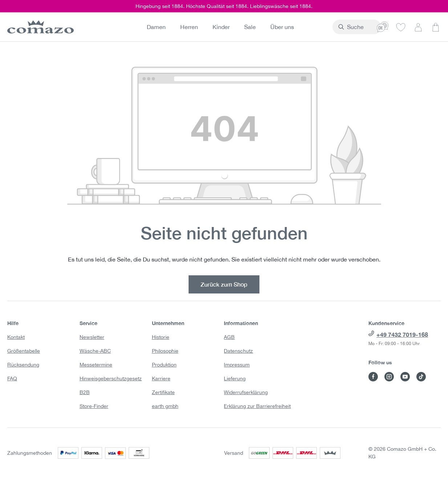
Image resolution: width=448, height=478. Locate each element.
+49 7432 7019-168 (402, 334)
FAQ (12, 378)
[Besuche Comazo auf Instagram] (389, 377)
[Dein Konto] (418, 27)
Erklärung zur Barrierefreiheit (257, 406)
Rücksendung (23, 365)
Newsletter (92, 337)
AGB (229, 337)
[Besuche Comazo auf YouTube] (405, 377)
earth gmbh (165, 406)
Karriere (161, 378)
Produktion (164, 365)
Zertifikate (163, 392)
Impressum (237, 365)
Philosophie (165, 351)
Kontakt (16, 337)
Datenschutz (238, 351)
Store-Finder (94, 406)
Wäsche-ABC (95, 351)
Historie (161, 337)
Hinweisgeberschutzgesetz (111, 378)
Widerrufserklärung (246, 392)
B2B (85, 392)
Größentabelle (24, 351)
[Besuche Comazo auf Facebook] (373, 377)
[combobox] (341, 27)
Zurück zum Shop (224, 284)
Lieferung (235, 378)
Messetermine (96, 365)
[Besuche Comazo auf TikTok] (421, 377)
